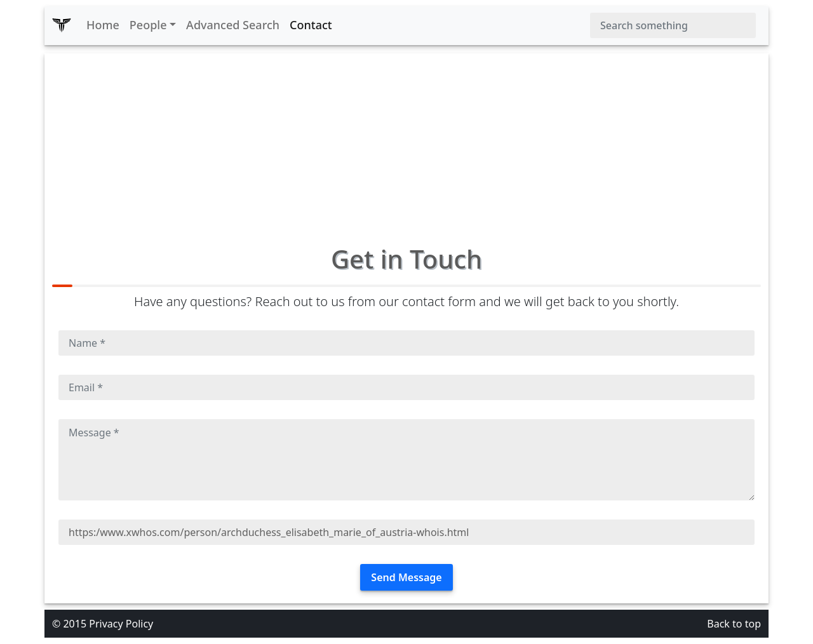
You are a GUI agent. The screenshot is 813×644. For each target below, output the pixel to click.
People (148, 25)
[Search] (673, 25)
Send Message (406, 577)
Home (103, 25)
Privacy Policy (121, 624)
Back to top (734, 624)
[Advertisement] (406, 142)
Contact (311, 25)
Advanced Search (233, 25)
